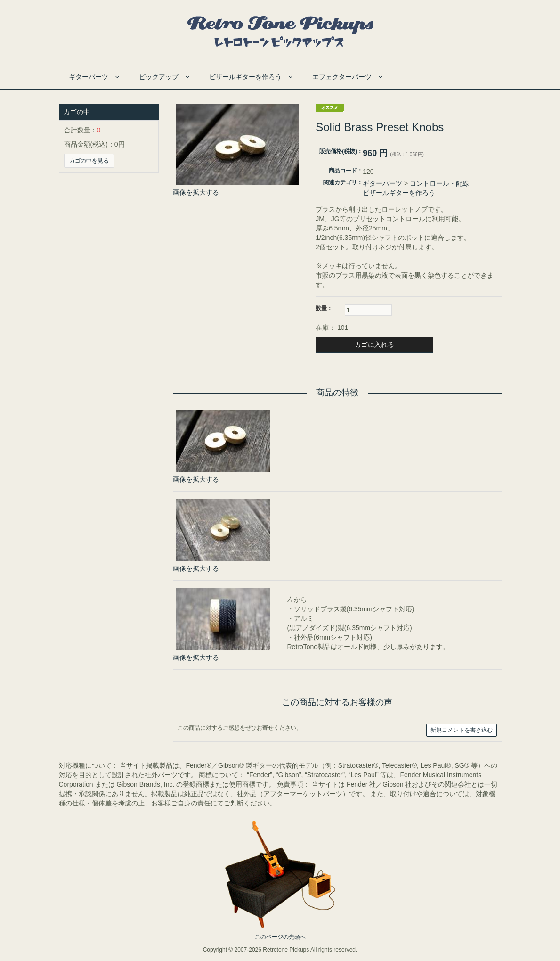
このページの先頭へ (280, 937)
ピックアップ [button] (164, 77)
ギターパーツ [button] (94, 77)
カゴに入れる (374, 345)
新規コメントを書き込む (462, 730)
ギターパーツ (382, 183)
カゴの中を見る (89, 161)
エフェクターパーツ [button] (347, 77)
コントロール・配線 (439, 183)
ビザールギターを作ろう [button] (251, 77)
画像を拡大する (196, 192)
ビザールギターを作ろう (399, 193)
